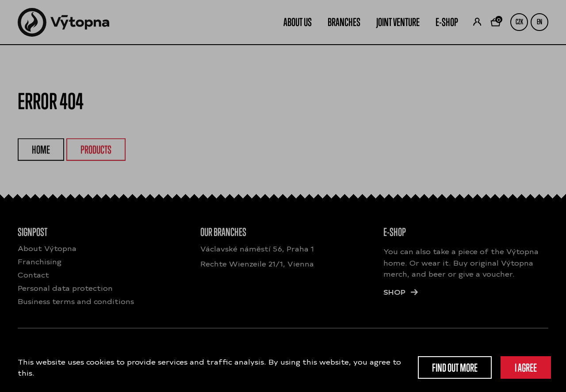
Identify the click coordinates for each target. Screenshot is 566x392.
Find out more (455, 367)
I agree (526, 367)
